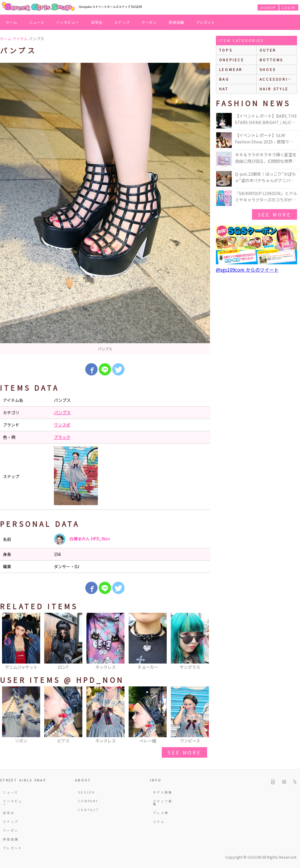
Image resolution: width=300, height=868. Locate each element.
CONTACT (89, 810)
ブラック (62, 437)
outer (268, 50)
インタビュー (68, 22)
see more (184, 752)
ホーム (12, 22)
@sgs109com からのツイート (247, 270)
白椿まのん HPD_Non (82, 539)
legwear (231, 69)
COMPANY (88, 801)
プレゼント (206, 22)
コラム (159, 822)
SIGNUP (268, 7)
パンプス (62, 412)
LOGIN (289, 7)
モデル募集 (163, 792)
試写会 (97, 22)
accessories (277, 79)
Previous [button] (7, 642)
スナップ (122, 22)
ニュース (37, 22)
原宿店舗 (177, 22)
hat (224, 89)
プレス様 (161, 813)
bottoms (271, 60)
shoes (268, 69)
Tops (226, 50)
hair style (274, 89)
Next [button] (203, 642)
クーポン (149, 22)
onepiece (232, 60)
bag (224, 79)
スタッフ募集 (163, 802)
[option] (105, 209)
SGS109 (86, 792)
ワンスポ (62, 425)
